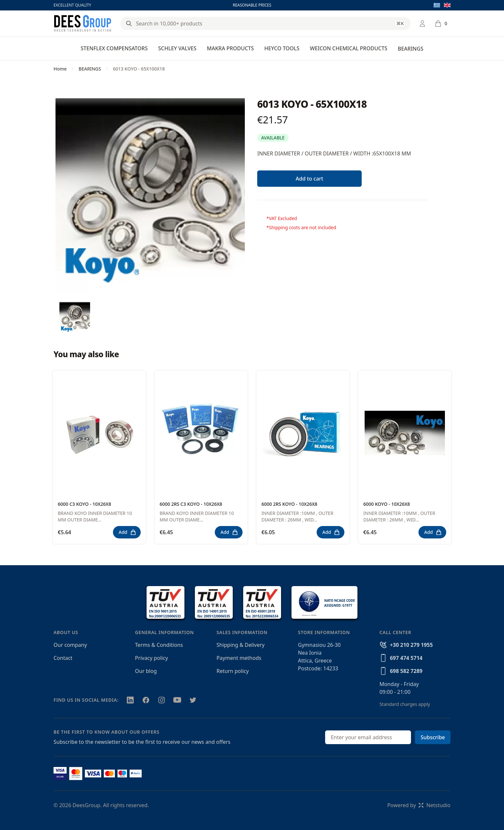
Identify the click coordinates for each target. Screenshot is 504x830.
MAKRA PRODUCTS (230, 48)
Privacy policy (152, 658)
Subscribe (433, 737)
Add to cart (309, 179)
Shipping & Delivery (240, 645)
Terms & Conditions (159, 645)
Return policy (233, 671)
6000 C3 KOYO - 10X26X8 (84, 504)
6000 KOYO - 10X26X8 (387, 504)
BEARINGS (410, 49)
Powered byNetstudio (419, 805)
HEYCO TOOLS (282, 48)
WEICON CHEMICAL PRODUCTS (348, 48)
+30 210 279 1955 (411, 645)
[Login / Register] (422, 24)
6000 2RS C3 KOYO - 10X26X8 (191, 504)
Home (60, 69)
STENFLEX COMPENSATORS (114, 48)
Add (127, 532)
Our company (70, 645)
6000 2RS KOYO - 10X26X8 (289, 504)
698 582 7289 (406, 671)
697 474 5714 (406, 658)
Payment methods (239, 658)
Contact (63, 658)
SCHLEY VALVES (177, 48)
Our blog (146, 671)
